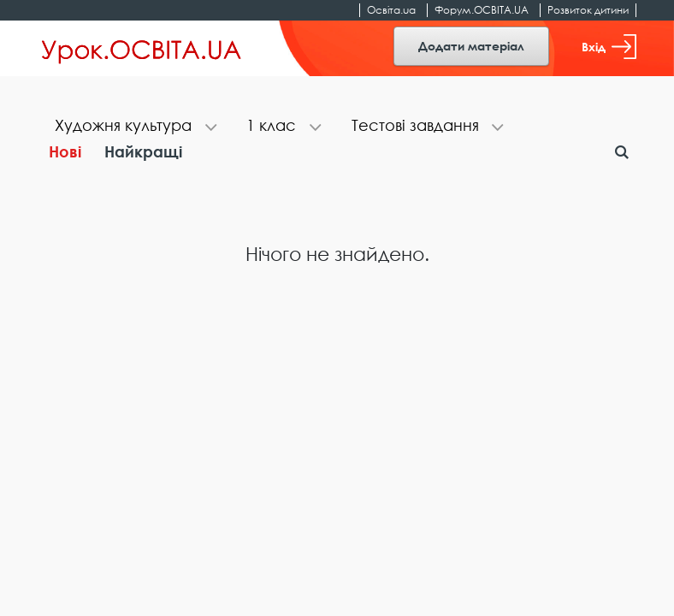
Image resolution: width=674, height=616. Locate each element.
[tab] (133, 127)
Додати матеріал (471, 46)
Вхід (609, 47)
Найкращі (143, 151)
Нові (65, 151)
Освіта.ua (391, 10)
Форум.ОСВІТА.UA (482, 10)
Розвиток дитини (588, 10)
